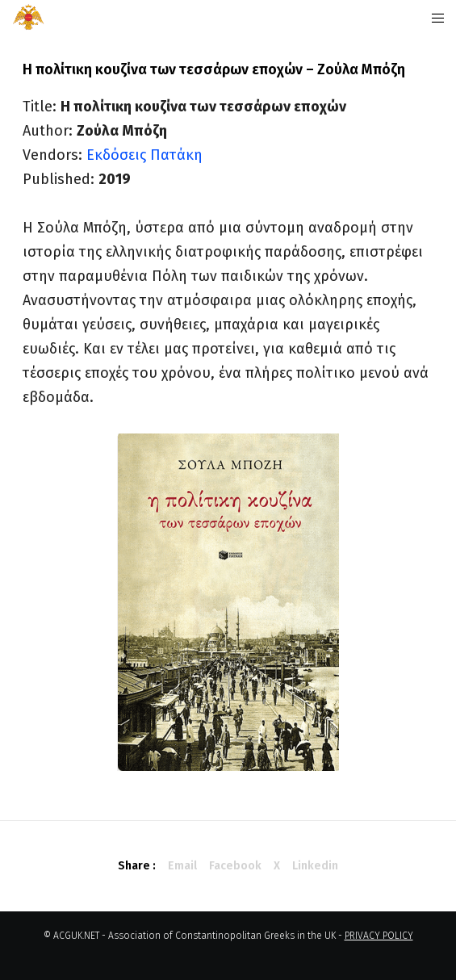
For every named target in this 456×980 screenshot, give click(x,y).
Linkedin (315, 866)
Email (182, 866)
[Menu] (433, 18)
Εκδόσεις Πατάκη (144, 155)
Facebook (235, 866)
